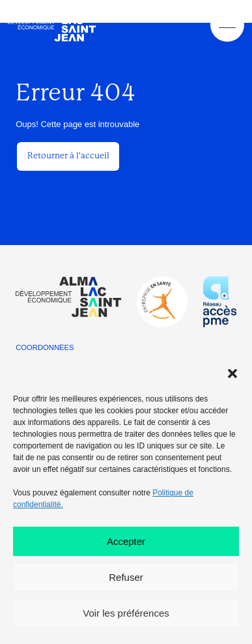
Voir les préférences (126, 613)
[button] (232, 373)
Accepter (126, 541)
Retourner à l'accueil (68, 155)
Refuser (126, 577)
